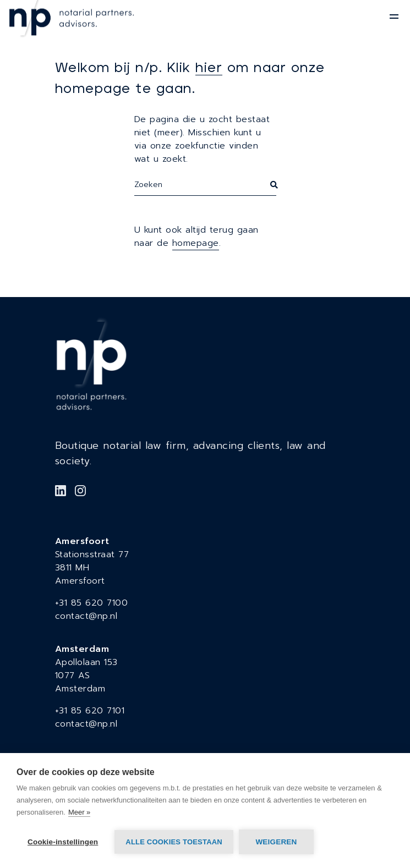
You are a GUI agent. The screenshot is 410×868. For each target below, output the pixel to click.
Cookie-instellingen (63, 842)
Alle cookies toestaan (174, 842)
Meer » (79, 812)
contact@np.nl (86, 616)
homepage (196, 243)
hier (209, 68)
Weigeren (276, 842)
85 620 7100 (100, 603)
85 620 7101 (98, 711)
